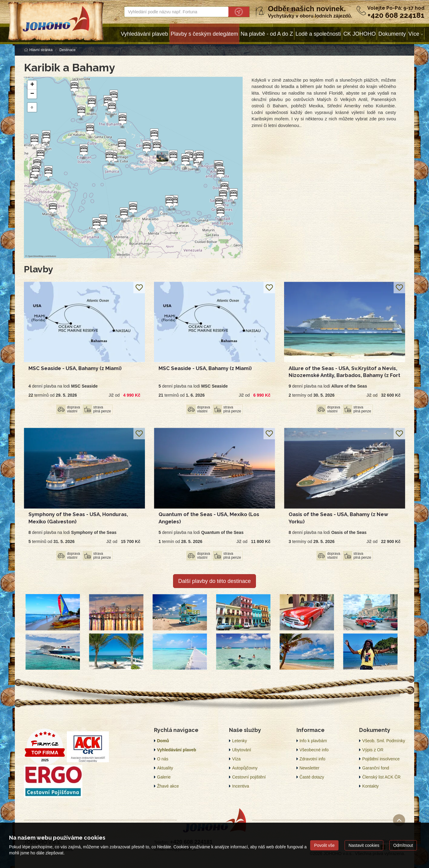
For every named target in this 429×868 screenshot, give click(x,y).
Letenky (239, 741)
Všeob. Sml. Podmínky (384, 741)
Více (414, 34)
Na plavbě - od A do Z (267, 34)
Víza (236, 759)
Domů (163, 741)
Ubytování (242, 750)
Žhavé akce (168, 786)
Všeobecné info (314, 750)
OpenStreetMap (36, 256)
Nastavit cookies (364, 845)
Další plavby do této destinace (214, 581)
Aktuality (165, 768)
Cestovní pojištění (249, 777)
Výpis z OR (373, 750)
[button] (199, 158)
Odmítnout (403, 845)
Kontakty (370, 786)
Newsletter (309, 768)
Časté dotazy (312, 777)
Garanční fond (376, 768)
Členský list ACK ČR (381, 777)
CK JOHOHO (360, 34)
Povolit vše (324, 845)
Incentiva (241, 786)
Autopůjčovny (245, 768)
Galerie (164, 777)
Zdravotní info (313, 759)
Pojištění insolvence (381, 759)
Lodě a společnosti (318, 34)
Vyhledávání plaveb (144, 34)
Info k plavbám (313, 741)
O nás (163, 759)
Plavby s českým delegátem (204, 34)
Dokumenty (392, 34)
